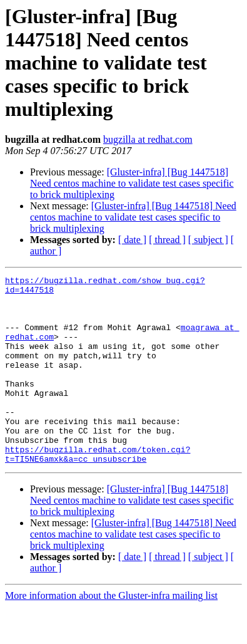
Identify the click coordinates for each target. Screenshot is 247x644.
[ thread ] (167, 240)
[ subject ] (208, 240)
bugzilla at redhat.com (148, 139)
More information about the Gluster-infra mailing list (111, 633)
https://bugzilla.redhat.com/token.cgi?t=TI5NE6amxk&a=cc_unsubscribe (98, 491)
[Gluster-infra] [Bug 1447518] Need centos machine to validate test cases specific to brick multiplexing (132, 183)
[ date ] (132, 240)
